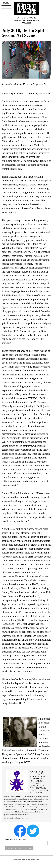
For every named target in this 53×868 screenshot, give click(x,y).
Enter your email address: (16, 839)
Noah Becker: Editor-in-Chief (26, 859)
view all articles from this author (16, 818)
